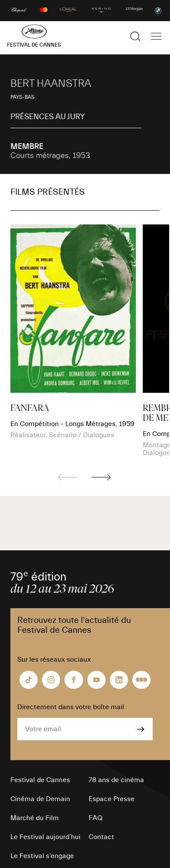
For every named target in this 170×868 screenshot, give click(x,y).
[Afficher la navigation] (156, 36)
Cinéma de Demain (40, 799)
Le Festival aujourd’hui (45, 837)
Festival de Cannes (40, 780)
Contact (101, 837)
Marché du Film (35, 818)
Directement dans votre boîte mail (71, 707)
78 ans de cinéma (116, 780)
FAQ (96, 818)
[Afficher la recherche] (135, 36)
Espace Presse (112, 799)
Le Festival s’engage (42, 856)
